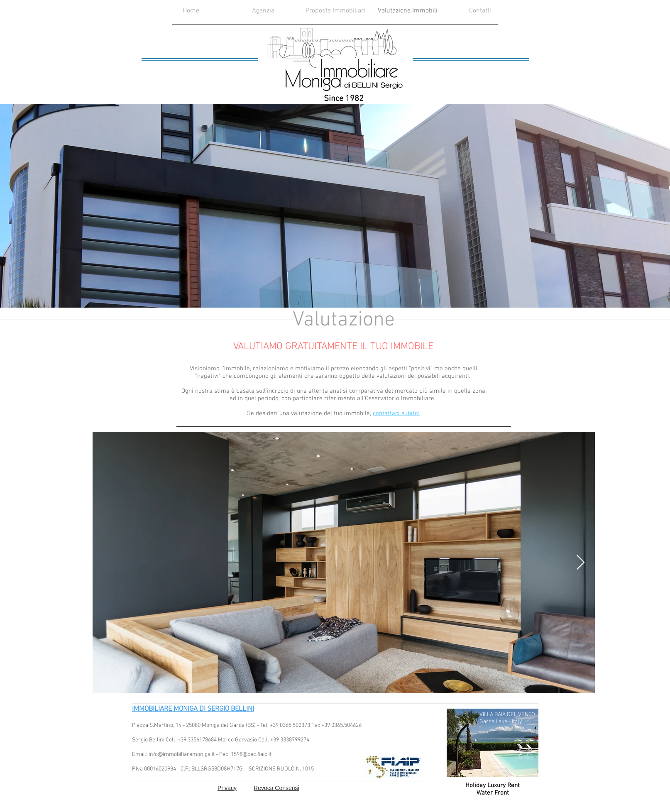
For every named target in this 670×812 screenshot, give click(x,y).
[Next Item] (581, 563)
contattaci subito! (396, 413)
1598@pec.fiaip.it (251, 755)
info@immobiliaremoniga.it (182, 755)
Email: (140, 755)
